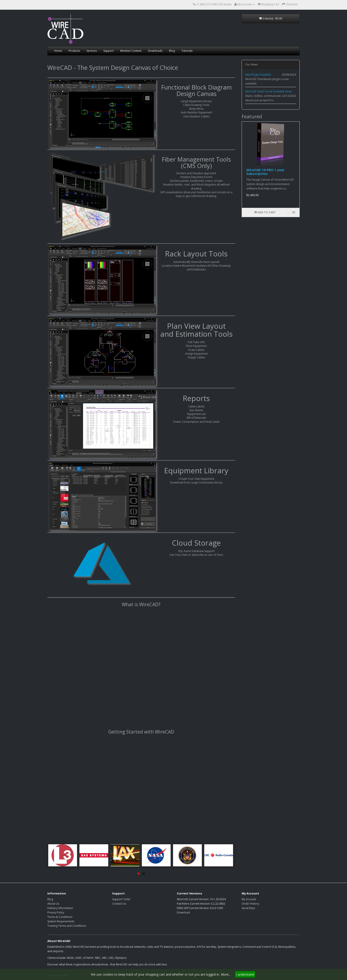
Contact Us (119, 904)
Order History (250, 904)
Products (74, 51)
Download (183, 912)
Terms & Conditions (60, 917)
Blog (172, 51)
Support (108, 51)
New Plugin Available (258, 75)
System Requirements (61, 921)
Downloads (155, 51)
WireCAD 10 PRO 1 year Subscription (265, 172)
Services (92, 51)
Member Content (131, 51)
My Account (249, 899)
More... (226, 974)
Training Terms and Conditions (67, 926)
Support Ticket (121, 899)
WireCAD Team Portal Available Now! (268, 91)
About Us (53, 904)
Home (58, 51)
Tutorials (187, 51)
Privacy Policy (56, 912)
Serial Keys (248, 908)
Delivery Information (60, 908)
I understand (245, 974)
